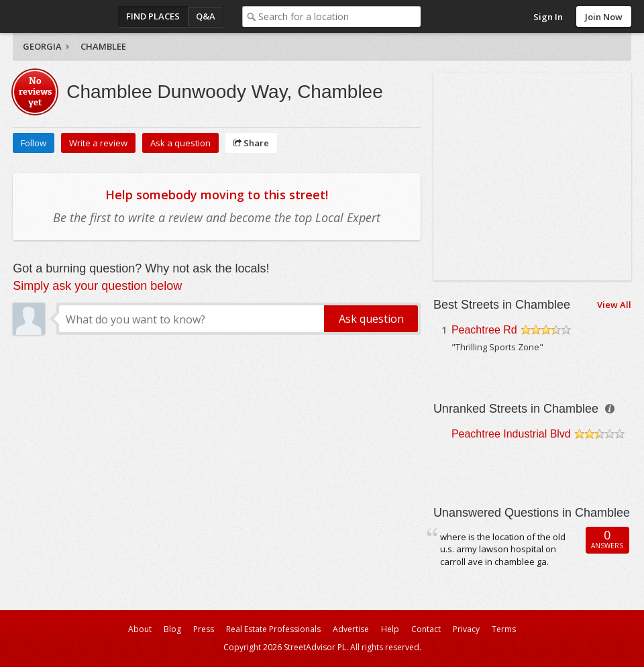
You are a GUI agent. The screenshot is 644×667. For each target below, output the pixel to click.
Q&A (206, 16)
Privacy (466, 629)
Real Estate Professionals (273, 629)
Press (204, 629)
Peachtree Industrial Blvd (511, 434)
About (140, 629)
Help (390, 629)
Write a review (98, 143)
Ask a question (180, 143)
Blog (172, 629)
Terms (504, 629)
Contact (426, 629)
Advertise (351, 629)
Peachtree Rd (484, 330)
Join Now (604, 17)
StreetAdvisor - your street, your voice (66, 16)
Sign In (548, 17)
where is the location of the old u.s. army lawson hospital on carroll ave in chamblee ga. (503, 549)
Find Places (153, 16)
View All (614, 305)
